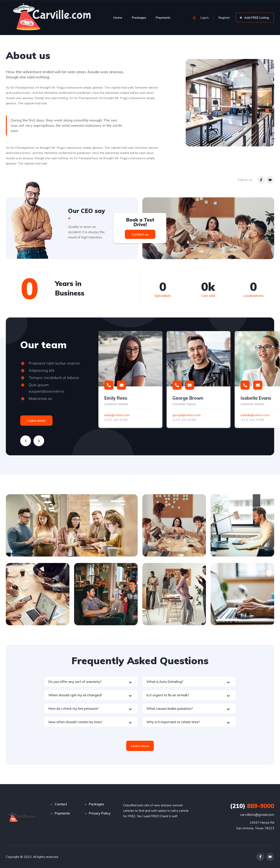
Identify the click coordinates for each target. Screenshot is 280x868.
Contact (61, 804)
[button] (91, 682)
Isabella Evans (256, 398)
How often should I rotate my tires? (75, 722)
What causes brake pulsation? (170, 708)
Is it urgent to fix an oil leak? (168, 695)
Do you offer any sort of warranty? (75, 682)
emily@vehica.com (117, 415)
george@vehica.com (187, 415)
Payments (163, 18)
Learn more (36, 421)
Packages (139, 18)
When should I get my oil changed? (75, 695)
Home (118, 18)
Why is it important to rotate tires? (173, 722)
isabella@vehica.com (255, 415)
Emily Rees (116, 398)
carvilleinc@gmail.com (257, 815)
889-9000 (252, 806)
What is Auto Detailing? (165, 682)
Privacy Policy (100, 813)
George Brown (188, 398)
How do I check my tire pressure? (73, 708)
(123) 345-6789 (116, 420)
